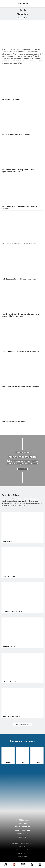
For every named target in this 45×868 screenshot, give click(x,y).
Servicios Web (22, 834)
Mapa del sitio (22, 857)
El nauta (22, 4)
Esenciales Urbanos (22, 827)
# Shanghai (22, 10)
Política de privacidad (22, 850)
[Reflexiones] (23, 865)
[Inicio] (5, 865)
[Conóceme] (40, 865)
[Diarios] (14, 865)
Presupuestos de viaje (22, 830)
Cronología (22, 823)
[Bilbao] (32, 865)
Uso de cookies (22, 853)
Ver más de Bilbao (22, 724)
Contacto (22, 837)
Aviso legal (22, 847)
